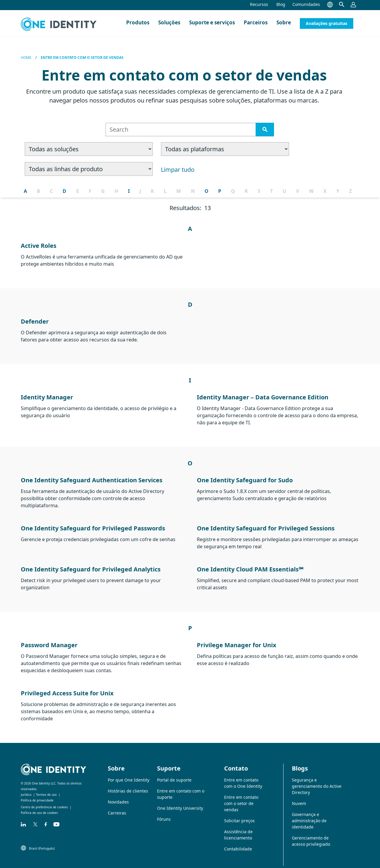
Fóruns (164, 813)
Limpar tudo (42, 167)
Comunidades (306, 4)
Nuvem (299, 797)
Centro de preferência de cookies (44, 801)
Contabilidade (238, 843)
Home (26, 58)
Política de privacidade (37, 794)
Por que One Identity (129, 774)
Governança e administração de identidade (309, 815)
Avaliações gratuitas (327, 23)
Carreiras (117, 807)
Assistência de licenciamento (238, 829)
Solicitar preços (239, 815)
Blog (281, 4)
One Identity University (180, 802)
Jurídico (26, 789)
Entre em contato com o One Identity (243, 777)
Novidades (118, 796)
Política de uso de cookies (39, 807)
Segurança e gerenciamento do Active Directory (317, 780)
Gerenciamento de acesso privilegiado (311, 835)
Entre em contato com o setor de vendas (241, 797)
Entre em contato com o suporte (181, 788)
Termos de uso (46, 789)
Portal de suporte (174, 774)
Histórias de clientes (128, 785)
